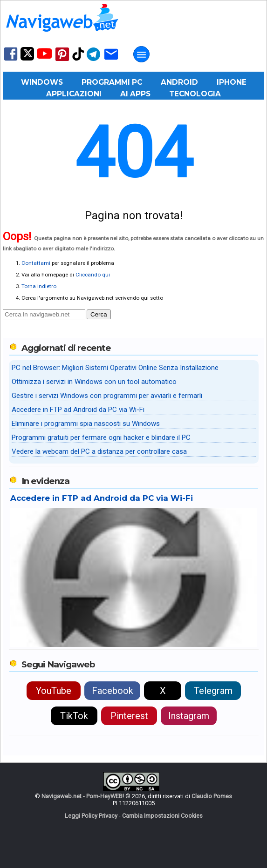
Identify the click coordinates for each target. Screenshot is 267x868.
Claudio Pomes (212, 796)
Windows (42, 82)
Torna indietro (39, 286)
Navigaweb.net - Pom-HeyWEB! (83, 796)
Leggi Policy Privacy (91, 816)
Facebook (113, 691)
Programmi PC (112, 82)
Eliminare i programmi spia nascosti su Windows (86, 424)
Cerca (99, 314)
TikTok (74, 716)
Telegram (213, 691)
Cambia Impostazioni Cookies (162, 816)
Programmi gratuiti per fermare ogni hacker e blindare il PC (101, 437)
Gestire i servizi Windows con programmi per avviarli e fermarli (107, 396)
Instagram (189, 716)
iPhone (232, 82)
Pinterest (129, 716)
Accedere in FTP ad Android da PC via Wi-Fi (78, 410)
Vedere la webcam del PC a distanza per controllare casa (99, 451)
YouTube (54, 691)
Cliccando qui (93, 275)
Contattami (36, 263)
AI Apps (135, 94)
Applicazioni (74, 94)
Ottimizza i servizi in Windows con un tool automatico (94, 382)
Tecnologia (195, 94)
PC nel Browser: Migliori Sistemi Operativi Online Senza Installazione (115, 368)
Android (179, 82)
